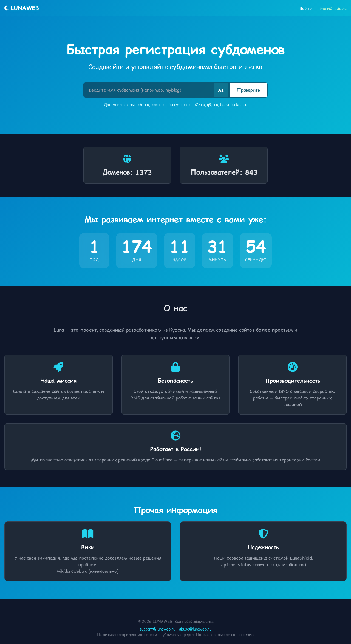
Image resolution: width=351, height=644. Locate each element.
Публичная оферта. (177, 635)
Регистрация (333, 8)
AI (221, 90)
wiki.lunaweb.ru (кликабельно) (88, 571)
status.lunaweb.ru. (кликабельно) (272, 564)
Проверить (248, 90)
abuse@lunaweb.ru (195, 629)
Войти (306, 8)
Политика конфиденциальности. (127, 635)
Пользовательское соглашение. (225, 635)
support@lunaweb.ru (157, 629)
